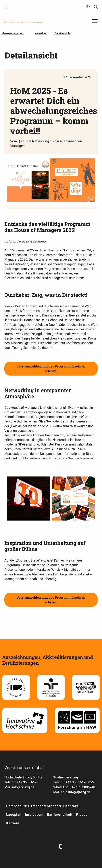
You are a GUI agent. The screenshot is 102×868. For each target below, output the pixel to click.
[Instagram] (44, 846)
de (6, 7)
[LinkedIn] (17, 846)
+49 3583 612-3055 (80, 782)
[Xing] (26, 846)
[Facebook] (8, 846)
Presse (82, 815)
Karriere (13, 823)
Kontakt (72, 806)
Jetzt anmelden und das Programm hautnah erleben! (51, 369)
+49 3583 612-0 (28, 782)
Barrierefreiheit (60, 815)
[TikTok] (53, 846)
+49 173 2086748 (82, 787)
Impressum (34, 815)
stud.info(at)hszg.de (76, 792)
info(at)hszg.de (23, 787)
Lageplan (14, 815)
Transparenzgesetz (46, 806)
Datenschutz (17, 806)
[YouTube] (35, 846)
